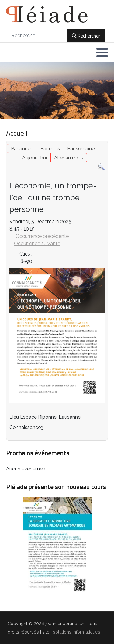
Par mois (50, 149)
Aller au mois (69, 158)
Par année (22, 149)
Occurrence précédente (42, 236)
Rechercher (86, 36)
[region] (57, 90)
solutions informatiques (77, 632)
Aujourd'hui (35, 158)
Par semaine (81, 149)
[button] (102, 52)
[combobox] (36, 36)
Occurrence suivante (37, 243)
